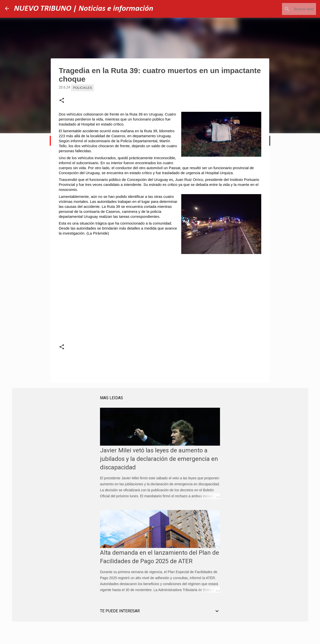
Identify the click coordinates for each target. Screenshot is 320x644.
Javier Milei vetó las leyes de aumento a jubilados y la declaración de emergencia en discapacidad (159, 459)
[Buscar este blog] (290, 9)
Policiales (82, 88)
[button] (62, 101)
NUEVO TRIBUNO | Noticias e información (84, 9)
